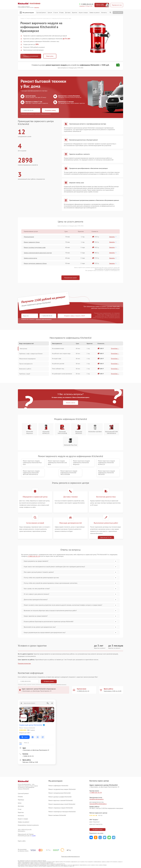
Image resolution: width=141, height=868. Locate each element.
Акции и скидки (83, 13)
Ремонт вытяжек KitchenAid (57, 815)
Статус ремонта (118, 12)
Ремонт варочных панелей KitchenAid (61, 800)
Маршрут (25, 737)
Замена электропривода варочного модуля (38, 253)
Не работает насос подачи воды (61, 354)
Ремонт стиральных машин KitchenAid (61, 808)
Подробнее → (115, 348)
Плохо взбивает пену (58, 369)
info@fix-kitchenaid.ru (96, 799)
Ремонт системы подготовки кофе (35, 247)
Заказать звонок (71, 403)
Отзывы (61, 13)
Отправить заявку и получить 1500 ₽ (75, 316)
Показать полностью (24, 663)
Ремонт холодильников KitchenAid (59, 793)
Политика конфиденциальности (70, 856)
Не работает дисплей (58, 364)
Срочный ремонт (41, 13)
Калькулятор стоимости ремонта (28, 825)
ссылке (34, 836)
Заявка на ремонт (95, 13)
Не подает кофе (57, 359)
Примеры (21, 800)
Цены (50, 13)
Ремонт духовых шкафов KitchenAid (60, 797)
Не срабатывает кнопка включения (62, 374)
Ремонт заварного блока (32, 242)
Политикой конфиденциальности (58, 684)
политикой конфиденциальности (44, 319)
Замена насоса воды (30, 258)
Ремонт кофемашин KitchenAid (58, 786)
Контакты (104, 13)
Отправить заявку (50, 110)
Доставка (68, 13)
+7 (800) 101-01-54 (87, 4)
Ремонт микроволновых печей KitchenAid (62, 804)
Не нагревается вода (58, 348)
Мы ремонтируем (27, 13)
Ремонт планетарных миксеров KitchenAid (62, 812)
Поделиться (91, 837)
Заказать (113, 237)
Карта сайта (22, 841)
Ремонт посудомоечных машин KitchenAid (62, 789)
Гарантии (75, 13)
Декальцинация (29, 237)
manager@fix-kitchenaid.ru (98, 804)
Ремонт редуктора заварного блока (35, 263)
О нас (56, 13)
